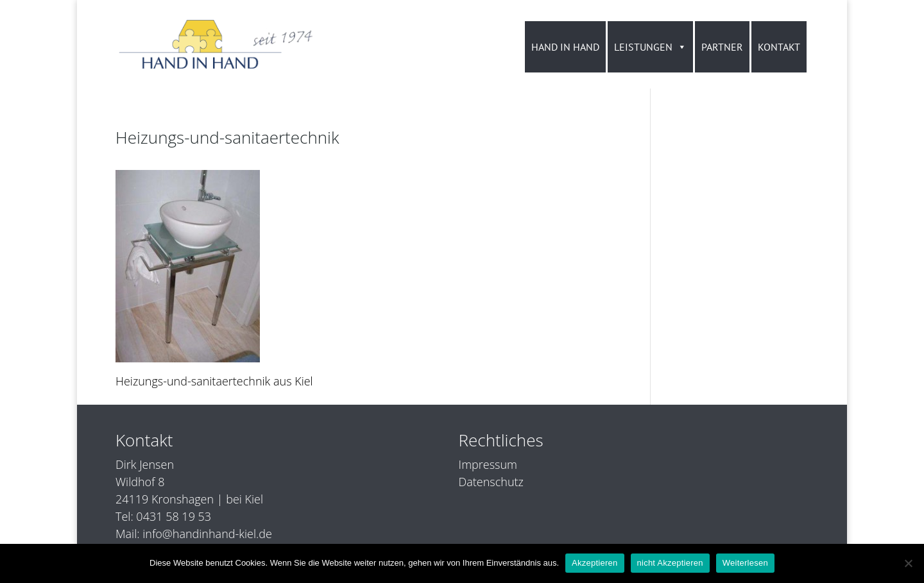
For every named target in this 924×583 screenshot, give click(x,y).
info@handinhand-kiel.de (207, 534)
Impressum (488, 464)
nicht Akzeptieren (670, 563)
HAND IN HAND (565, 47)
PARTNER (722, 47)
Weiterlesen (745, 563)
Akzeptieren (595, 563)
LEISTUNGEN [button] (650, 47)
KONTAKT (779, 47)
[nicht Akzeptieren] (908, 563)
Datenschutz (491, 482)
